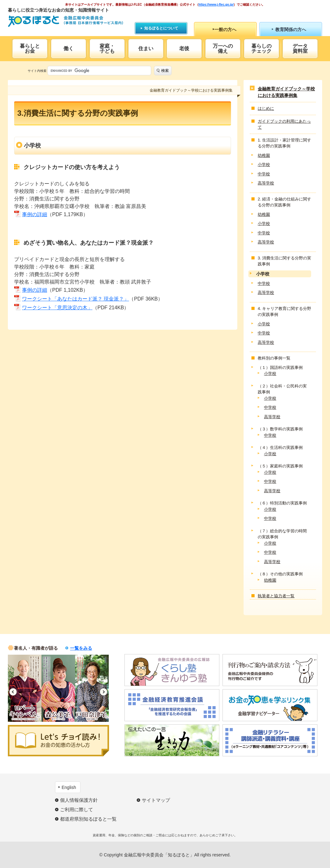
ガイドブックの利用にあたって (284, 124)
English (69, 787)
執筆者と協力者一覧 (276, 596)
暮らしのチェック (261, 48)
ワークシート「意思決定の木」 (57, 308)
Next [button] (104, 692)
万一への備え (223, 48)
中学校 (264, 174)
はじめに (266, 108)
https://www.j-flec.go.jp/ (216, 5)
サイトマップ (156, 800)
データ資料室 (300, 48)
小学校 (264, 165)
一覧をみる (81, 648)
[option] (25, 688)
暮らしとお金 (30, 48)
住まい (146, 48)
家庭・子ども (107, 48)
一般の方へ (225, 29)
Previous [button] (13, 692)
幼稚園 (264, 155)
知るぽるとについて (161, 28)
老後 (184, 48)
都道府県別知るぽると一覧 (88, 819)
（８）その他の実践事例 (280, 574)
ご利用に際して (77, 809)
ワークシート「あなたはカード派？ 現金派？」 (75, 299)
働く (69, 48)
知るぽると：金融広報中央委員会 (66, 21)
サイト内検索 (37, 71)
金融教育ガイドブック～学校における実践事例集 (286, 92)
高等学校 (266, 183)
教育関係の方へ (291, 29)
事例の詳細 (35, 214)
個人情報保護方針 (79, 800)
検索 (165, 71)
